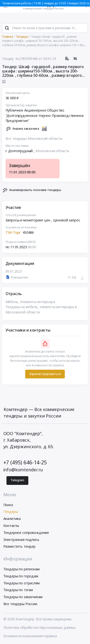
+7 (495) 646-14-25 (25, 462)
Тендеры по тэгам (18, 590)
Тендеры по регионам (21, 569)
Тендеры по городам (21, 576)
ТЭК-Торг (13, 232)
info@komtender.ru (23, 470)
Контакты (11, 526)
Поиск (8, 505)
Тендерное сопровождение (26, 533)
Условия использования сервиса (30, 636)
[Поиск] (7, 28)
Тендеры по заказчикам (23, 597)
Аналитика (12, 519)
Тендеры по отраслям (21, 583)
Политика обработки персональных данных (40, 627)
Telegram (17, 480)
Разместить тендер (20, 546)
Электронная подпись (21, 540)
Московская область (52, 151)
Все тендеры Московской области (34, 138)
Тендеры (11, 512)
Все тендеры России (20, 604)
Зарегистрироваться (45, 374)
